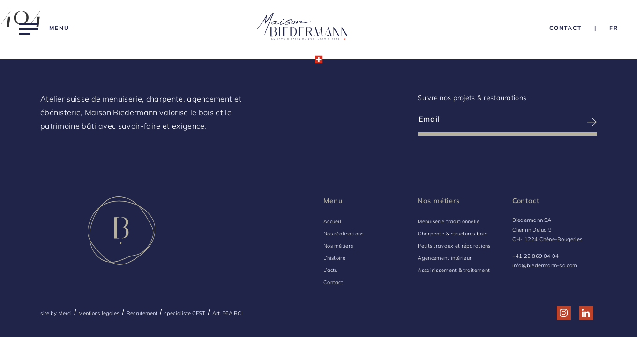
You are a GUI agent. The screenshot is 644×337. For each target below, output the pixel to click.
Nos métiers (338, 246)
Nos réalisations (344, 234)
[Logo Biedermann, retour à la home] (303, 28)
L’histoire (334, 258)
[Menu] (44, 28)
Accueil (332, 221)
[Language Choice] (614, 28)
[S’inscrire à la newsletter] (552, 122)
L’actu (331, 270)
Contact (333, 282)
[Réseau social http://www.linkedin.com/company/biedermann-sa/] (586, 313)
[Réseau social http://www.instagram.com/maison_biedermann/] (564, 313)
